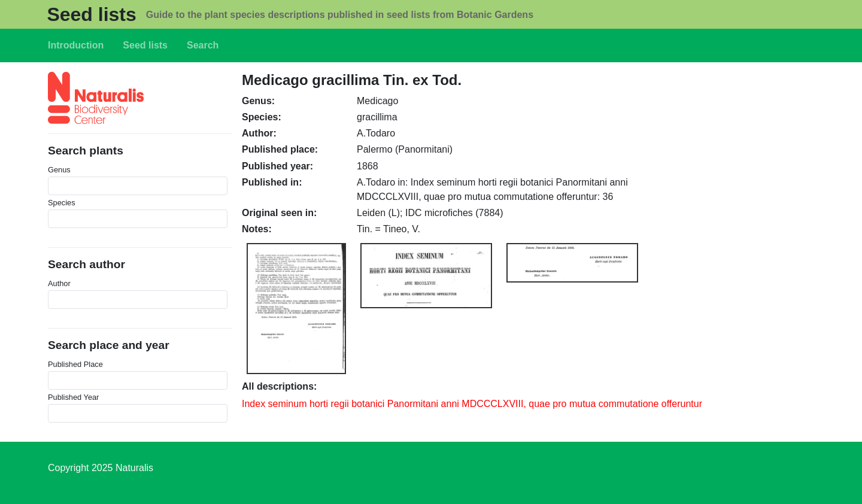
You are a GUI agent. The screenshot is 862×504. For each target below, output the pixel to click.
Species (62, 203)
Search (203, 45)
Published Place (75, 364)
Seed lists (91, 14)
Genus (59, 170)
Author (59, 283)
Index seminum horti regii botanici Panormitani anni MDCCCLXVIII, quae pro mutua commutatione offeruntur (472, 404)
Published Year (73, 397)
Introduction (76, 45)
